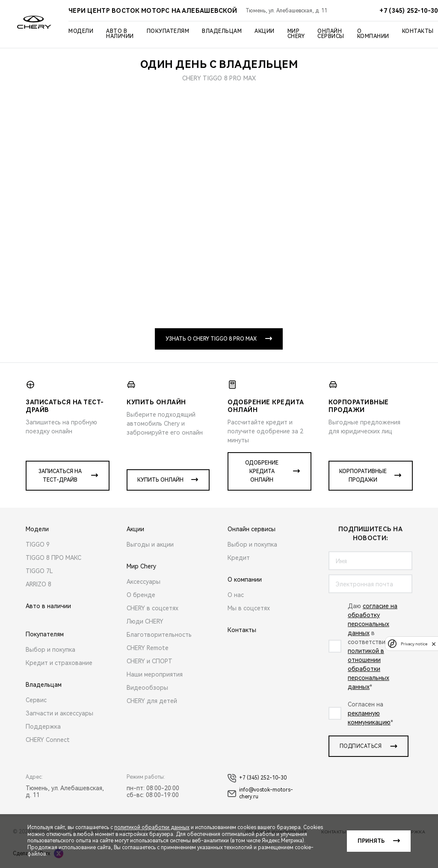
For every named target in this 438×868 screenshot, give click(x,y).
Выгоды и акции (150, 544)
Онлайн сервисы (331, 34)
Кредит (239, 558)
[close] (434, 644)
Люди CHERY (145, 621)
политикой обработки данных (152, 827)
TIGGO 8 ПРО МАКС (53, 558)
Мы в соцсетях (249, 608)
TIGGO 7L (39, 571)
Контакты (418, 31)
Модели (81, 31)
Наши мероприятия (155, 674)
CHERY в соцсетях (152, 608)
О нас (236, 595)
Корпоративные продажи (363, 476)
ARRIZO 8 (38, 584)
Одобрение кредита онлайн (262, 471)
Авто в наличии (120, 34)
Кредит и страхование (59, 663)
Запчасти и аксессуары (59, 713)
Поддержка (43, 727)
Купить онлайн (160, 480)
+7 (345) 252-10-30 (257, 778)
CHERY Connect (48, 740)
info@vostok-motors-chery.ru (260, 793)
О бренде (141, 595)
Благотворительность (159, 635)
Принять (371, 841)
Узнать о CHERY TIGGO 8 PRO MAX (211, 339)
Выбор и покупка (50, 650)
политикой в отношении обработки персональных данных (368, 669)
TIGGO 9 (38, 544)
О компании (373, 34)
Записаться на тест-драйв (60, 476)
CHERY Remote (148, 648)
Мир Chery (296, 34)
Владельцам (222, 31)
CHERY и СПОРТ (149, 661)
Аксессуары (144, 582)
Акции (265, 31)
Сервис (36, 700)
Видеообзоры (147, 688)
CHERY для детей (152, 701)
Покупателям (168, 31)
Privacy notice (414, 644)
